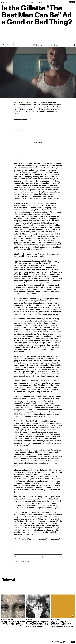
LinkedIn (30, 552)
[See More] (42, 557)
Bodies (33, 2)
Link (37, 552)
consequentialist (37, 285)
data (47, 523)
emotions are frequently (46, 481)
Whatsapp (23, 552)
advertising (36, 557)
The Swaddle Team (37, 45)
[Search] (70, 2)
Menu (73, 2)
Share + (72, 45)
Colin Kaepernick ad (50, 314)
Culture (29, 557)
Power (25, 2)
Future (41, 2)
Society (49, 2)
